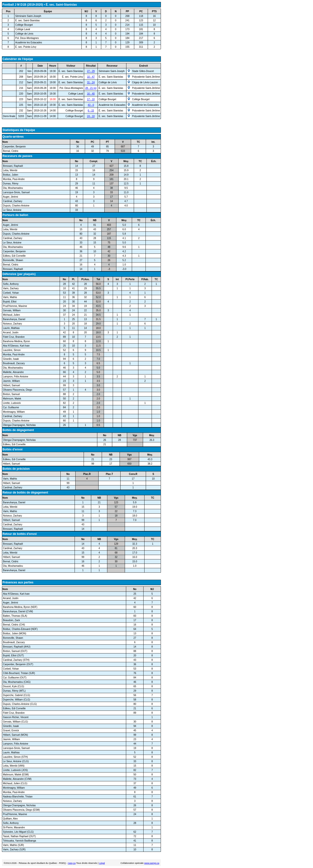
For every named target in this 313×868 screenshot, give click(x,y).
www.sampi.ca (152, 863)
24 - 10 (91, 116)
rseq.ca (72, 863)
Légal (102, 863)
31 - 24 (91, 82)
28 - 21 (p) (91, 88)
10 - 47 (91, 77)
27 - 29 (91, 71)
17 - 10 (91, 99)
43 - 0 (91, 105)
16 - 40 (91, 94)
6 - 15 (91, 111)
